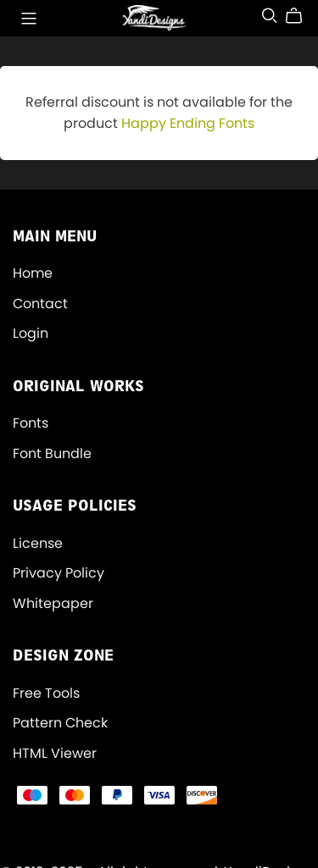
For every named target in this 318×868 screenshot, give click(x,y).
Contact (40, 304)
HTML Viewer (55, 753)
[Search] (270, 16)
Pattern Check (60, 723)
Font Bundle (52, 453)
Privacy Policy (59, 573)
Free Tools (46, 693)
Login (31, 333)
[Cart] (301, 16)
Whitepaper (53, 603)
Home (33, 273)
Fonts (31, 423)
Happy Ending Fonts (188, 123)
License (38, 543)
